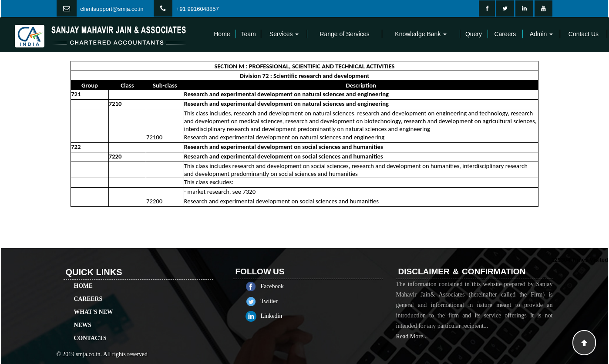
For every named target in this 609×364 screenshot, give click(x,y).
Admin (542, 34)
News (83, 315)
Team (248, 34)
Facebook (282, 286)
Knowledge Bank (421, 34)
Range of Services (344, 34)
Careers (505, 34)
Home (222, 34)
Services (284, 34)
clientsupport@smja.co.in (112, 9)
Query (474, 34)
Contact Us (584, 34)
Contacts (90, 328)
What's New (94, 302)
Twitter (279, 301)
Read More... (412, 346)
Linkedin (282, 316)
